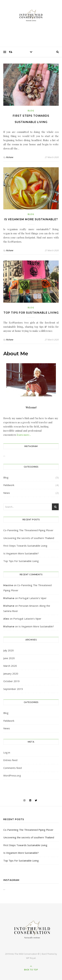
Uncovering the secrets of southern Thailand (29, 538)
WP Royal (31, 958)
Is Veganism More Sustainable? (31, 219)
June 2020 (9, 658)
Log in (7, 752)
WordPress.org (12, 775)
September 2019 (13, 689)
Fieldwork (9, 485)
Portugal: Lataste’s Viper (33, 598)
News (7, 493)
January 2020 (11, 674)
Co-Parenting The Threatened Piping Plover (28, 530)
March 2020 (10, 666)
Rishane (10, 157)
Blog (31, 111)
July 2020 (9, 650)
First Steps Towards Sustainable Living (25, 546)
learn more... (24, 435)
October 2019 (11, 681)
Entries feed (10, 760)
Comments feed (12, 768)
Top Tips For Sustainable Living (31, 313)
